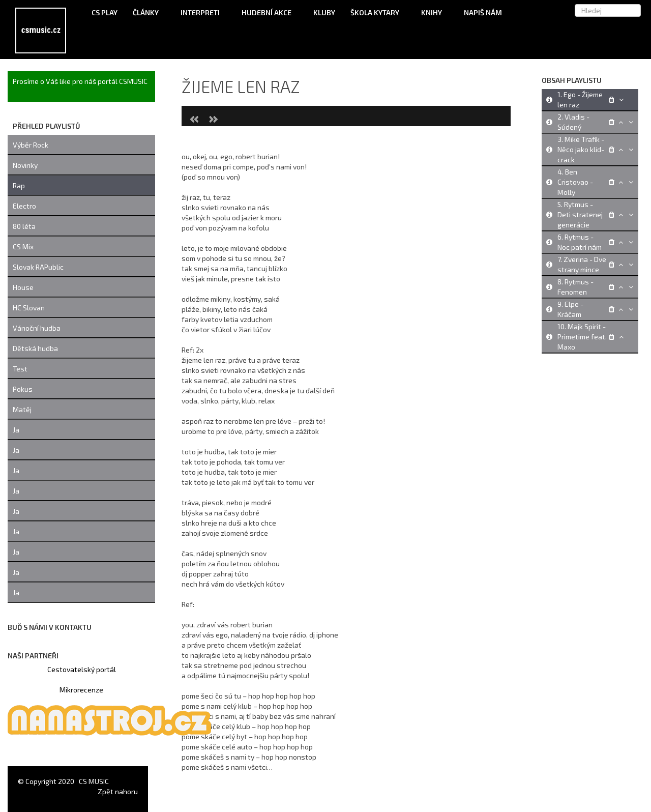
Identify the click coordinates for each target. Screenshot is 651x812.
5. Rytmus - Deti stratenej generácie (580, 214)
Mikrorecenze (81, 690)
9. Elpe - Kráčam (570, 309)
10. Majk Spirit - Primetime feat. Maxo (582, 337)
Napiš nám (483, 12)
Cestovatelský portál (82, 669)
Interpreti (203, 12)
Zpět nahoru (118, 791)
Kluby (324, 12)
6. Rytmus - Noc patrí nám (580, 242)
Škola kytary (378, 12)
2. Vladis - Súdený (573, 122)
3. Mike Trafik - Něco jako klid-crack (581, 149)
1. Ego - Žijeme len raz (580, 99)
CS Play (105, 12)
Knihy (435, 12)
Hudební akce (270, 12)
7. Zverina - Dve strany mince (582, 264)
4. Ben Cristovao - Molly (575, 182)
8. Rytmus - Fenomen (575, 287)
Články (149, 12)
